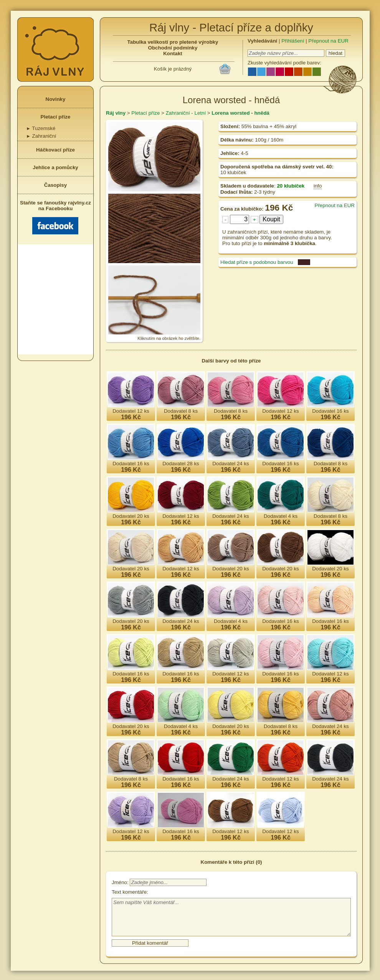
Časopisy (55, 185)
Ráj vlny (116, 113)
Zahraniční (41, 136)
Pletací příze (56, 117)
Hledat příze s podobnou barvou (257, 262)
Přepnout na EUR (328, 41)
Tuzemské (41, 128)
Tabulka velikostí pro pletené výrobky (173, 42)
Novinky (56, 99)
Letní (200, 113)
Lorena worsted (230, 113)
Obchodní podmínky (173, 48)
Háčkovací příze (55, 150)
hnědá (262, 113)
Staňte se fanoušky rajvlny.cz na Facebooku (55, 217)
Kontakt (173, 54)
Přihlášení (293, 41)
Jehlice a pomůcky (55, 167)
